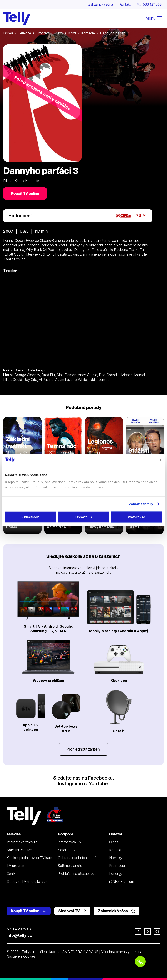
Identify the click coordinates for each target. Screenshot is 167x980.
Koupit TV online (25, 193)
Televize (25, 33)
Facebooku (100, 778)
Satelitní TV (67, 850)
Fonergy (116, 874)
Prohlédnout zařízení (83, 749)
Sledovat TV (72, 911)
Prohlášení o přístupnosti (77, 874)
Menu (154, 18)
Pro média (117, 866)
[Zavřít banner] (160, 460)
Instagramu (70, 783)
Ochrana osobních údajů (77, 858)
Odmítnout (31, 517)
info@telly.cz (19, 935)
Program (43, 33)
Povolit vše (136, 517)
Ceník (11, 874)
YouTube (98, 783)
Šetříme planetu (70, 866)
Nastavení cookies (21, 956)
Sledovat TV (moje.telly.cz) (28, 881)
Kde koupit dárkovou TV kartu (30, 858)
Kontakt (125, 4)
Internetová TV (70, 842)
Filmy (59, 33)
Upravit (84, 517)
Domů (8, 33)
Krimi (72, 33)
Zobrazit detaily (141, 504)
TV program (16, 866)
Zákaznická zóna (101, 4)
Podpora (66, 834)
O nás (114, 842)
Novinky (116, 858)
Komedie (88, 33)
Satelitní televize (19, 850)
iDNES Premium (122, 881)
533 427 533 (19, 929)
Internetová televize (22, 842)
